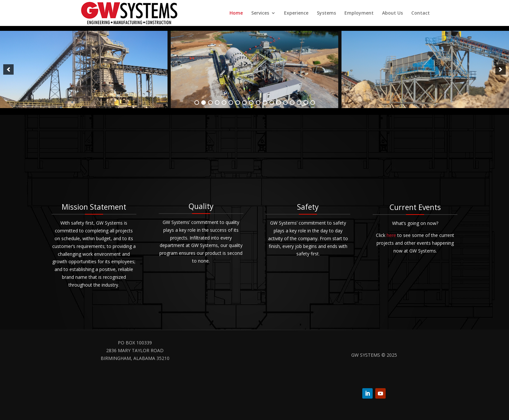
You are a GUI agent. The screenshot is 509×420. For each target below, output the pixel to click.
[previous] (8, 69)
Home (236, 13)
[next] (501, 69)
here (391, 235)
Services (260, 13)
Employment (359, 13)
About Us (392, 13)
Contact (421, 13)
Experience (296, 13)
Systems (326, 13)
